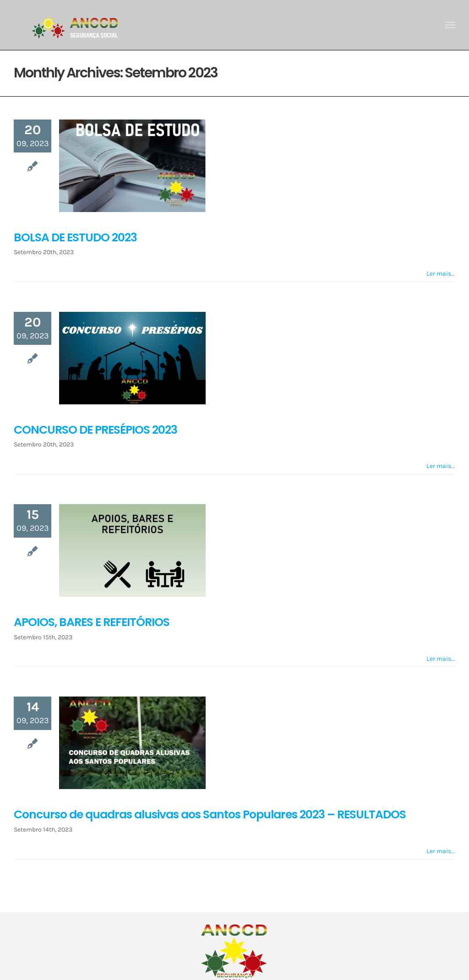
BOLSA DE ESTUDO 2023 (75, 237)
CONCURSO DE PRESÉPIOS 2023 (95, 430)
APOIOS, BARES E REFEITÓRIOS (92, 622)
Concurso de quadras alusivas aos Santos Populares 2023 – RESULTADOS (210, 814)
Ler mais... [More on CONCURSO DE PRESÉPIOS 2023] (441, 466)
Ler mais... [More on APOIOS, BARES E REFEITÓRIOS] (441, 659)
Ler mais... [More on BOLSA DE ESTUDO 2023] (441, 274)
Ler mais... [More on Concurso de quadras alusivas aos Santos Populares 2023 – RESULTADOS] (441, 851)
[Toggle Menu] (450, 25)
